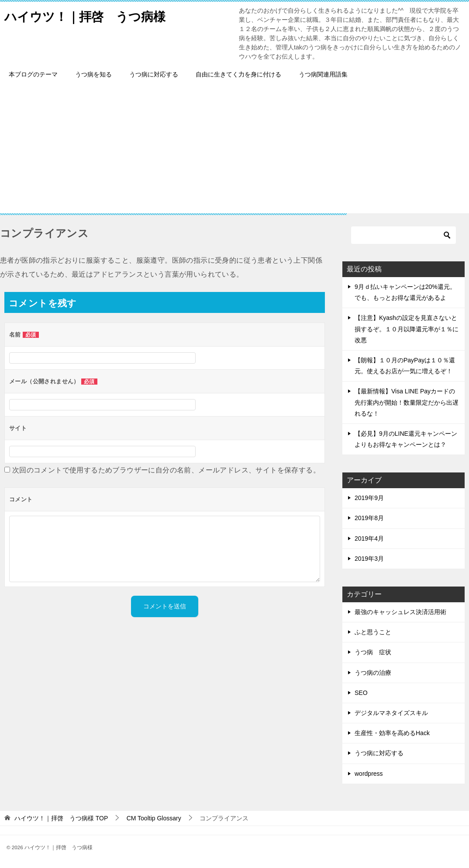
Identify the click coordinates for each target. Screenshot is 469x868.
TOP (61, 818)
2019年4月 (369, 538)
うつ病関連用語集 (323, 74)
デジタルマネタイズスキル (391, 713)
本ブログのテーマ (33, 74)
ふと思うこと (373, 632)
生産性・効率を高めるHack (392, 733)
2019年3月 (369, 559)
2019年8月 (369, 518)
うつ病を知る (93, 74)
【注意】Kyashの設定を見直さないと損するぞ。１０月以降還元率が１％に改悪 (407, 329)
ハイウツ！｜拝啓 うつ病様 (91, 15)
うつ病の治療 (373, 673)
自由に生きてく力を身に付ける (238, 74)
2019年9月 (369, 498)
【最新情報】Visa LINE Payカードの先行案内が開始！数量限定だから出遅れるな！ (407, 402)
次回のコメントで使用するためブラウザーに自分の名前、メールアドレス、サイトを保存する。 (166, 470)
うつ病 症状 (373, 652)
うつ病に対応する (154, 74)
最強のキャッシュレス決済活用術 (400, 612)
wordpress (369, 774)
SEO (361, 693)
